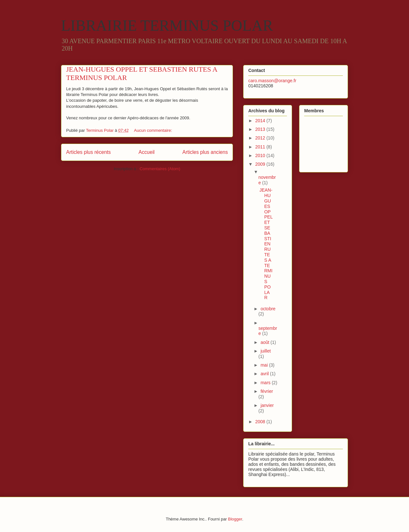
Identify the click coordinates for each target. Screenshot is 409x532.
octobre (268, 309)
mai (265, 365)
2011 (261, 147)
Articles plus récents (89, 152)
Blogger (235, 519)
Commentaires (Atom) (160, 169)
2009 (261, 164)
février (267, 391)
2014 (261, 121)
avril (265, 374)
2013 (261, 129)
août (265, 342)
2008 (261, 422)
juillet (266, 351)
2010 (261, 155)
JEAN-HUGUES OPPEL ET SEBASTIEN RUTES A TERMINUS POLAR (266, 244)
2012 (261, 138)
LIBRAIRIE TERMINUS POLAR (167, 25)
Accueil (147, 152)
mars (266, 383)
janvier (267, 405)
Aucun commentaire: (154, 130)
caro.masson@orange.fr (272, 81)
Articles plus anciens (205, 152)
